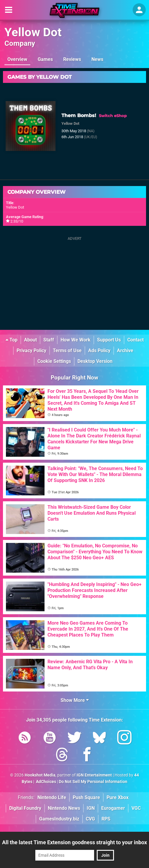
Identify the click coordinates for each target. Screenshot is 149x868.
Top (12, 340)
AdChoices (46, 782)
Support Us (109, 340)
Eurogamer (113, 808)
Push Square (86, 797)
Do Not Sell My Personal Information (93, 782)
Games (45, 59)
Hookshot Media (40, 775)
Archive (125, 350)
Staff (49, 340)
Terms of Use (67, 350)
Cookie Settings (54, 361)
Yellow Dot (33, 32)
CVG (90, 819)
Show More (75, 700)
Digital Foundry (25, 808)
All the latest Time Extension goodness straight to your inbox (74, 842)
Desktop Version (95, 361)
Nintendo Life (52, 797)
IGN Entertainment (94, 775)
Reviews (72, 59)
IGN (91, 808)
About (30, 340)
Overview (17, 59)
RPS (106, 819)
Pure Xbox (118, 797)
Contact (135, 340)
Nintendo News (64, 808)
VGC (136, 808)
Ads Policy (99, 350)
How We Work (76, 340)
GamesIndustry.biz (59, 819)
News (97, 59)
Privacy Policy (31, 350)
